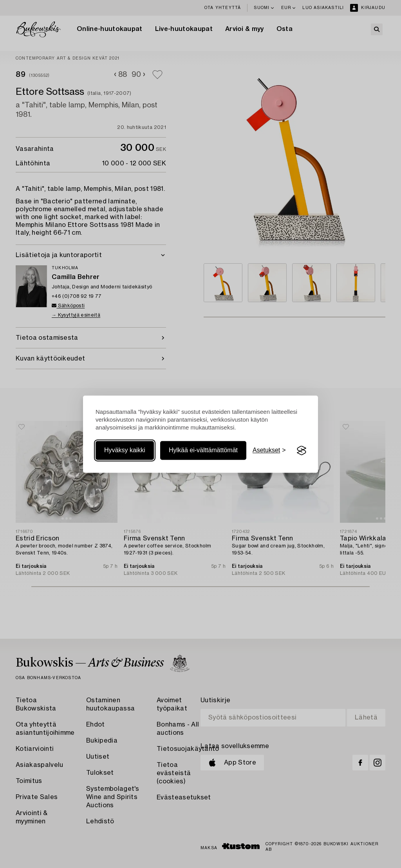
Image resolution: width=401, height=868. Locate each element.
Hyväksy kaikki (125, 450)
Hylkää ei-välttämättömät (203, 450)
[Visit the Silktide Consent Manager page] (302, 451)
